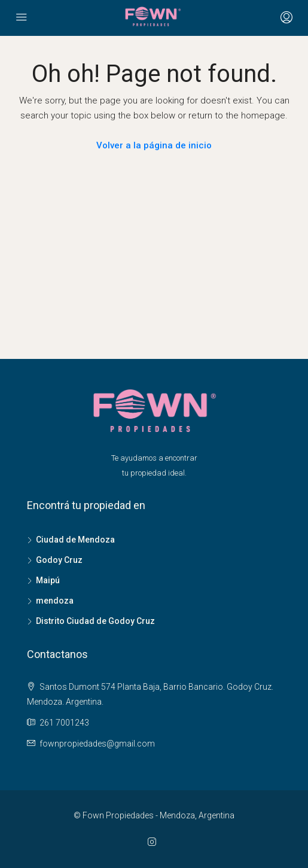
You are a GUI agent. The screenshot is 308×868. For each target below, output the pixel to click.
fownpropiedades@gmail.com (97, 744)
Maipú (48, 580)
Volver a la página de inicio (154, 145)
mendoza (55, 601)
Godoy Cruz (59, 560)
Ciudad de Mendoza (75, 540)
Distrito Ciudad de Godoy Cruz (95, 621)
